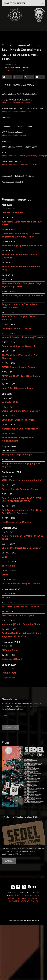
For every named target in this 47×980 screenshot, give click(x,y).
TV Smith (6, 597)
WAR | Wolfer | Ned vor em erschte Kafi (22, 480)
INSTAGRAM (14, 901)
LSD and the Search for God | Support (22, 548)
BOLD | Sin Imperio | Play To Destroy (21, 411)
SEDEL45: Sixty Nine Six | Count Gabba (22, 295)
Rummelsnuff (9, 673)
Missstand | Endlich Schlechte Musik (21, 624)
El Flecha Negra (10, 650)
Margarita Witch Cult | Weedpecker (20, 429)
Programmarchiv (8, 678)
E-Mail (4, 716)
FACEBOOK (32, 898)
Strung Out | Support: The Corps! (19, 420)
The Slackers (9, 566)
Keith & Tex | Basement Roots (17, 388)
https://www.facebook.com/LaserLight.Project (20, 165)
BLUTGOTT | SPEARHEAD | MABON (20, 606)
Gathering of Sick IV (12, 659)
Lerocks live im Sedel (13, 213)
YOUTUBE (25, 901)
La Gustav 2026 (10, 402)
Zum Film (9, 861)
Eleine (5, 575)
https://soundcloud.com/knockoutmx (16, 112)
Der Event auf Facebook (14, 71)
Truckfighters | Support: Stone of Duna (22, 246)
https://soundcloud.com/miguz (14, 135)
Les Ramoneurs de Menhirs (16, 522)
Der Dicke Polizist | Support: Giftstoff (21, 584)
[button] (7, 77)
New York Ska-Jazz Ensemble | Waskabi (23, 337)
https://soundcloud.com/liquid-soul (16, 103)
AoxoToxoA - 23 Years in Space (18, 615)
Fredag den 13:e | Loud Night (17, 454)
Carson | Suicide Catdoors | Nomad (20, 489)
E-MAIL (11, 898)
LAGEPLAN (21, 898)
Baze (4, 557)
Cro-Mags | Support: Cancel (16, 328)
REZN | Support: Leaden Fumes (18, 367)
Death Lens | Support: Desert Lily (19, 346)
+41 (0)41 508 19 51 (33, 895)
